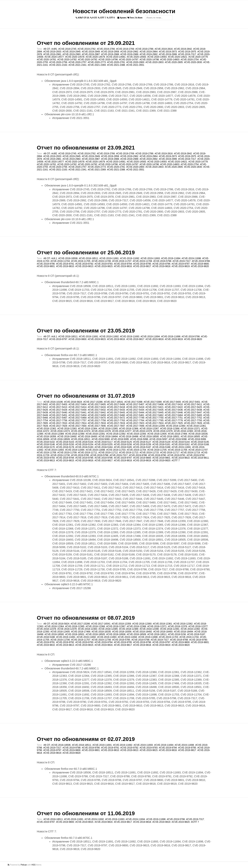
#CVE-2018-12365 (108, 429)
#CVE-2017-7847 (116, 426)
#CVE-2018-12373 (60, 431)
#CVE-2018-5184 (104, 447)
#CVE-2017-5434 (135, 410)
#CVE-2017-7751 (174, 418)
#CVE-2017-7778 (174, 420)
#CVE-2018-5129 (161, 442)
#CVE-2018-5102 (46, 442)
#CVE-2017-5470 (97, 418)
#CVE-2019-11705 (81, 261)
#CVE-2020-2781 (116, 62)
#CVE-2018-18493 (87, 437)
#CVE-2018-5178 (65, 447)
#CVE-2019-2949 (91, 52)
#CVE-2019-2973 (168, 52)
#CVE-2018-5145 (200, 442)
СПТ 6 (111, 18)
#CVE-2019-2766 (106, 49)
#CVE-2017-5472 (116, 418)
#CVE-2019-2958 (110, 52)
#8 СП (47, 49)
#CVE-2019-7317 (187, 54)
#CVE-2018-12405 (157, 434)
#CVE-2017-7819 (116, 423)
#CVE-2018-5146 (46, 444)
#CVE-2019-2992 (149, 54)
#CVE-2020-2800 (135, 62)
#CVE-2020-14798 (149, 60)
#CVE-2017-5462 (155, 415)
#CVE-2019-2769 (125, 49)
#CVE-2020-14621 (178, 57)
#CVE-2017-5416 (97, 407)
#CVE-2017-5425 (193, 407)
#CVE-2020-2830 (193, 62)
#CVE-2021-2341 (77, 65)
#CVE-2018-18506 (68, 258)
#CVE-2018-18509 (60, 439)
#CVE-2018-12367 (149, 429)
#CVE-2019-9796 (161, 264)
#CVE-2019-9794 (123, 264)
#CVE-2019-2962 (129, 52)
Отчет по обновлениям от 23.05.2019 (86, 331)
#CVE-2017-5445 (155, 413)
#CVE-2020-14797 (129, 60)
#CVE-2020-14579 (95, 57)
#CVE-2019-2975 (187, 52)
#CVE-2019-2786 (144, 49)
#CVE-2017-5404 (77, 404)
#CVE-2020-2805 (174, 62)
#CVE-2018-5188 (161, 447)
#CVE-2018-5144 (181, 442)
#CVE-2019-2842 (183, 49)
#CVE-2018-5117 (104, 442)
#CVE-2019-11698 (191, 258)
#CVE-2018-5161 (161, 444)
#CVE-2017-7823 (135, 423)
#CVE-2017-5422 (174, 407)
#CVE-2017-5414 (77, 407)
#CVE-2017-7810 (58, 423)
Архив (122, 18)
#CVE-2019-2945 (72, 52)
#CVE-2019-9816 (123, 266)
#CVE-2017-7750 (155, 418)
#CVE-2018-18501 (170, 437)
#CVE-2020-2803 (155, 62)
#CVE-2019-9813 (84, 266)
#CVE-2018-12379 (163, 431)
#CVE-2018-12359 (155, 426)
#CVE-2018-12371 (190, 429)
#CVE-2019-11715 (149, 453)
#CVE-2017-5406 (116, 404)
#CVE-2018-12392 (116, 434)
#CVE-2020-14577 (54, 57)
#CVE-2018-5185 (123, 447)
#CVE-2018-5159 (142, 444)
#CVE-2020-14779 (198, 57)
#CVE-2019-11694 (171, 258)
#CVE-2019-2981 (52, 54)
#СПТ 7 (176, 460)
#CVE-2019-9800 (200, 264)
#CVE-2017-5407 (135, 404)
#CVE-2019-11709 (67, 453)
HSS (34, 865)
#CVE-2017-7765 (155, 420)
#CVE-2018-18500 (149, 437)
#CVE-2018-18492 (67, 437)
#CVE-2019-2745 (67, 49)
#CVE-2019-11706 (101, 261)
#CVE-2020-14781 (46, 60)
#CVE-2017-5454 (77, 415)
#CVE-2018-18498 (129, 437)
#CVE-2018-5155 (104, 444)
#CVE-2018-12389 (54, 434)
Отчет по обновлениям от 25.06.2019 (86, 252)
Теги (131, 18)
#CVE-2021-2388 (116, 65)
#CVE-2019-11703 (116, 450)
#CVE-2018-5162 (181, 444)
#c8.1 (54, 258)
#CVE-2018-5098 (178, 439)
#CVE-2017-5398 (133, 402)
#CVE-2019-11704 (60, 261)
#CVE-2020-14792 (87, 60)
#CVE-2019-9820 (200, 266)
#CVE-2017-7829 (58, 426)
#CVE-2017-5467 (58, 418)
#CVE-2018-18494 (108, 437)
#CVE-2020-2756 (58, 62)
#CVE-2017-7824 (155, 423)
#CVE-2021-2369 (97, 65)
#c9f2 (54, 154)
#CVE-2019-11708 (142, 261)
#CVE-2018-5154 (84, 444)
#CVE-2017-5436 (174, 410)
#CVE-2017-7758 (97, 420)
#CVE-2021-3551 (135, 65)
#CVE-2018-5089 (101, 439)
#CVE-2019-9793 (104, 264)
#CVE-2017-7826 (193, 423)
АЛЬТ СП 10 (82, 18)
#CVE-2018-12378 (142, 431)
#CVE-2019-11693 (150, 258)
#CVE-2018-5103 (65, 442)
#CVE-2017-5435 (155, 410)
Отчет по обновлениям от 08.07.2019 (86, 618)
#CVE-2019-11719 (190, 453)
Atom (139, 18)
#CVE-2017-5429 (58, 410)
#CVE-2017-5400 (172, 402)
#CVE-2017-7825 (174, 423)
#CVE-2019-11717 (170, 453)
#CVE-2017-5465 (193, 415)
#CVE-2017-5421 (155, 407)
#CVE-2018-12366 (129, 429)
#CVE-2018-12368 (170, 429)
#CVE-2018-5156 (123, 444)
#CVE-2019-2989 (129, 54)
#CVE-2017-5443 (116, 413)
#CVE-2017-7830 (77, 426)
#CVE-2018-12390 (75, 434)
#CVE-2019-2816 (164, 49)
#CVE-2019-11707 (122, 261)
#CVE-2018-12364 (87, 429)
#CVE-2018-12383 (183, 431)
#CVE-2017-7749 (135, 418)
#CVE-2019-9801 (46, 266)
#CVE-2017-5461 (135, 415)
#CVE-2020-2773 (97, 62)
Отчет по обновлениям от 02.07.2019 (86, 739)
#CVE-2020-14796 (108, 60)
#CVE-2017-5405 (97, 404)
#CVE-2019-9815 (104, 266)
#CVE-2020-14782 (67, 60)
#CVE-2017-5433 (116, 410)
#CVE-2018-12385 (108, 629)
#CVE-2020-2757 (77, 62)
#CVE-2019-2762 (87, 49)
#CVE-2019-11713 (129, 453)
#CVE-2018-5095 (120, 439)
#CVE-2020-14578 (75, 57)
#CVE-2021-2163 (58, 65)
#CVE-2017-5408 (155, 404)
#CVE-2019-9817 (142, 266)
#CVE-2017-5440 (58, 413)
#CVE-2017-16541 (113, 402)
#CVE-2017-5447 (193, 413)
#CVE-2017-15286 (93, 402)
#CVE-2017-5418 (116, 407)
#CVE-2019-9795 (142, 264)
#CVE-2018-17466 (178, 434)
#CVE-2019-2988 (110, 54)
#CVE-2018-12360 (176, 426)
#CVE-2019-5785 (80, 455)
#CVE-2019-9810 (65, 266)
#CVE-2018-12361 (196, 426)
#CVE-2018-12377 (122, 431)
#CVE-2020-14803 (170, 60)
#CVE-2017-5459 (97, 415)
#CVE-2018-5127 (142, 442)
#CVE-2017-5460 (116, 415)
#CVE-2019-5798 (162, 261)
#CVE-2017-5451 (58, 415)
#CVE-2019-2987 (91, 54)
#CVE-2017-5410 (174, 404)
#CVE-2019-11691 (109, 258)
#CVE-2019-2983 (72, 54)
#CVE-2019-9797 (181, 264)
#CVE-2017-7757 (77, 420)
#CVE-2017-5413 (58, 407)
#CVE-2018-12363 (67, 429)
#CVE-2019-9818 (161, 266)
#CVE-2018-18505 (190, 437)
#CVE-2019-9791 (65, 264)
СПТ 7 (102, 18)
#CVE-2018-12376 (101, 431)
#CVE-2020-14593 (157, 57)
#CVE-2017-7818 (97, 423)
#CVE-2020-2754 (190, 60)
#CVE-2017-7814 (77, 423)
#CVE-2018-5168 (200, 444)
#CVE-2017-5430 (77, 410)
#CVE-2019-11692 (130, 258)
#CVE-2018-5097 (158, 439)
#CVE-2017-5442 (97, 413)
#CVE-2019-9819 (181, 266)
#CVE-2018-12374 (81, 431)
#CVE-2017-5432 (97, 410)
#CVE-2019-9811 (200, 458)
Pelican (24, 865)
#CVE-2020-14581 (116, 57)
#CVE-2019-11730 (60, 455)
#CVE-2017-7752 (193, 418)
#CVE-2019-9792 (84, 264)
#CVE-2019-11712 (108, 453)
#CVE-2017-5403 (58, 404)
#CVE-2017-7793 (193, 420)
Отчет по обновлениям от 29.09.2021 (86, 43)
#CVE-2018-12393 (136, 434)
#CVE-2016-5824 (73, 402)
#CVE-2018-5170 (46, 447)
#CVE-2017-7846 (97, 426)
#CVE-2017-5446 (174, 413)
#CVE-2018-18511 (88, 258)
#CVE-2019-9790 (46, 264)
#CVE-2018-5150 (65, 444)
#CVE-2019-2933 (52, 52)
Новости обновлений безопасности (124, 11)
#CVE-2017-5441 (77, 413)
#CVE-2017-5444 (135, 413)
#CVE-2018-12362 (46, 429)
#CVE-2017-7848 (135, 426)
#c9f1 (54, 49)
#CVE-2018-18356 (46, 437)
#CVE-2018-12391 (95, 434)
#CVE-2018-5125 (123, 442)
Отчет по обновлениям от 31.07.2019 (86, 396)
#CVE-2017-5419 (135, 407)
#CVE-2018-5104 (84, 442)
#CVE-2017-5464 (174, 415)
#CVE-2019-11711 (87, 453)
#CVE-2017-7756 (58, 420)
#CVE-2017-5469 (77, 418)
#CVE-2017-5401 (191, 402)
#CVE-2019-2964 (149, 52)
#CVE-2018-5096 (139, 439)
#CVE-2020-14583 (136, 57)
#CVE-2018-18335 (198, 434)
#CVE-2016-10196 (53, 402)
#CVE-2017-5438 (193, 410)
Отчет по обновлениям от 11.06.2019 (86, 813)
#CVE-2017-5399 (153, 402)
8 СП (93, 18)
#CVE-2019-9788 (201, 261)
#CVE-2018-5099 (197, 439)
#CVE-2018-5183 (84, 447)
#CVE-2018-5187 (142, 447)
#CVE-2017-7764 (135, 420)
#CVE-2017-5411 (193, 404)
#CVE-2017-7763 (116, 420)
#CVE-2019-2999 (168, 54)
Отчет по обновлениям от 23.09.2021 (86, 148)
